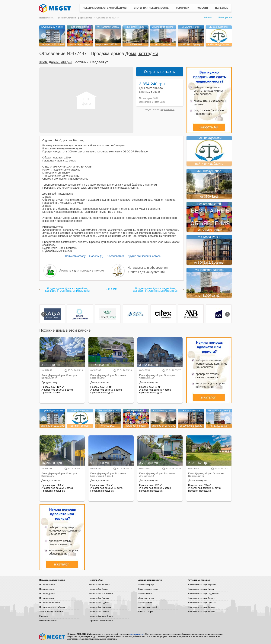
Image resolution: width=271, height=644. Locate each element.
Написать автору (75, 256)
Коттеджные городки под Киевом (204, 594)
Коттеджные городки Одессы (202, 603)
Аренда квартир (146, 584)
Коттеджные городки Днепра (201, 598)
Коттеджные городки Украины (202, 584)
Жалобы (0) (96, 256)
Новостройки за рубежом (101, 616)
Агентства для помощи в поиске (82, 270)
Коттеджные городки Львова (201, 612)
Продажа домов (47, 594)
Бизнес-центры (146, 612)
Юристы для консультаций (146, 272)
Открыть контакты (160, 72)
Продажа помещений (49, 603)
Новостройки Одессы (99, 603)
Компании (183, 8)
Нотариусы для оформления (148, 268)
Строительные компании (101, 621)
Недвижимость (46, 18)
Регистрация (225, 18)
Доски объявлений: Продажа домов (75, 18)
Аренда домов (145, 594)
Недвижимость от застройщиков (105, 8)
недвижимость (167, 109)
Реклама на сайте (48, 621)
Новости (202, 8)
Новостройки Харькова (100, 607)
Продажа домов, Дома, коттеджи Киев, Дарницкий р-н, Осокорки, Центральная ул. (68, 290)
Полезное (222, 8)
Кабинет (208, 18)
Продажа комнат (47, 589)
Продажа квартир (48, 584)
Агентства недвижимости (51, 612)
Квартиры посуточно (148, 589)
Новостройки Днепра (99, 598)
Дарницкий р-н (60, 62)
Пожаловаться (115, 256)
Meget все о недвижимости (52, 637)
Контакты (44, 616)
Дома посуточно (146, 598)
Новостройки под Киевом (101, 594)
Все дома (112, 289)
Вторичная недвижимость (151, 8)
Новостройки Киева (98, 589)
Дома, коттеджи (142, 53)
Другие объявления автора (144, 256)
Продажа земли (47, 598)
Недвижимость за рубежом (52, 607)
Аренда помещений (148, 607)
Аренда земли (145, 603)
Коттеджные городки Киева (201, 589)
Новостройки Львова (99, 612)
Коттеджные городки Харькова (202, 607)
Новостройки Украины (99, 584)
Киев (43, 62)
